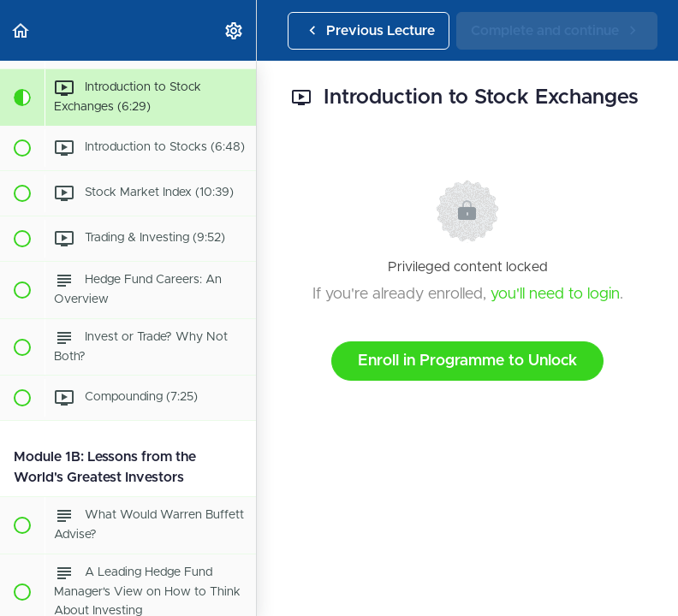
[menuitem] (235, 30)
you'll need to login (555, 294)
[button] (21, 30)
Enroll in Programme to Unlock (467, 361)
